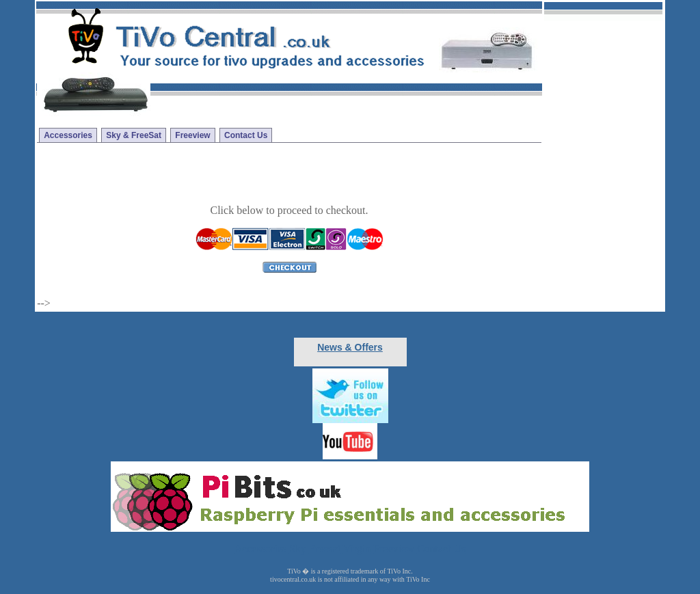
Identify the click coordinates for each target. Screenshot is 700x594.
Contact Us (246, 135)
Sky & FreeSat (134, 135)
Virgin (357, 549)
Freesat (325, 549)
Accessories (68, 135)
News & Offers (350, 347)
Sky (298, 549)
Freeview (192, 135)
